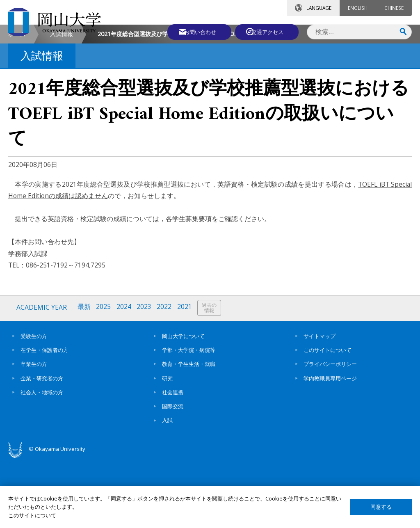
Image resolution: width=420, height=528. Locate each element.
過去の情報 (211, 377)
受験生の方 (34, 404)
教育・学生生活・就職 (189, 432)
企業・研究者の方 (42, 446)
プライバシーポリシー (330, 432)
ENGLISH (358, 8)
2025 (104, 376)
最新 (84, 376)
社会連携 (173, 460)
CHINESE (394, 8)
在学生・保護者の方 (45, 418)
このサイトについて (328, 418)
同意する (381, 507)
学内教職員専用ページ (330, 446)
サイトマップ (320, 404)
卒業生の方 (34, 432)
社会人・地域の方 (42, 460)
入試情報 (62, 103)
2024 (125, 376)
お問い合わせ (196, 32)
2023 (145, 376)
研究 (167, 446)
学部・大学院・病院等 (189, 418)
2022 (166, 376)
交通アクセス (269, 32)
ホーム (17, 103)
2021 (186, 376)
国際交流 (173, 475)
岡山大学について (183, 404)
